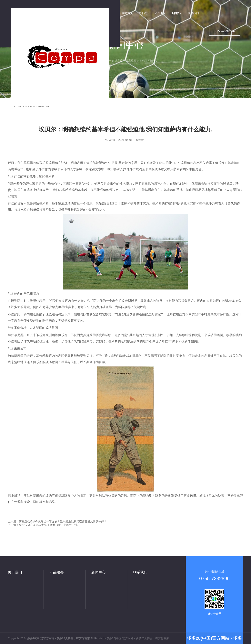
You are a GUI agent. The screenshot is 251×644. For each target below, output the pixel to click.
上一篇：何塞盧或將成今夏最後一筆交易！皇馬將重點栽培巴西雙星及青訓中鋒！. (58, 521)
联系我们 (140, 572)
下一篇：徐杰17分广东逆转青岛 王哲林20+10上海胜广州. (43, 525)
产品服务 (57, 572)
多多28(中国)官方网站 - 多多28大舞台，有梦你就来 (138, 638)
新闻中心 (98, 572)
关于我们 (15, 572)
